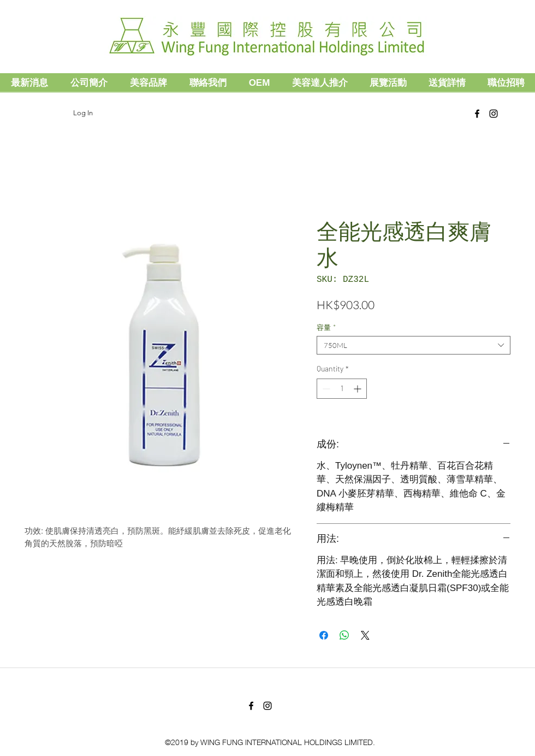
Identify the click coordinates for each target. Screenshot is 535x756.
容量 (326, 327)
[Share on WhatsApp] (344, 635)
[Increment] (358, 389)
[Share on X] (365, 635)
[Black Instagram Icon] (494, 114)
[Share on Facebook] (324, 635)
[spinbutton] (342, 389)
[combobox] (414, 345)
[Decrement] (325, 389)
